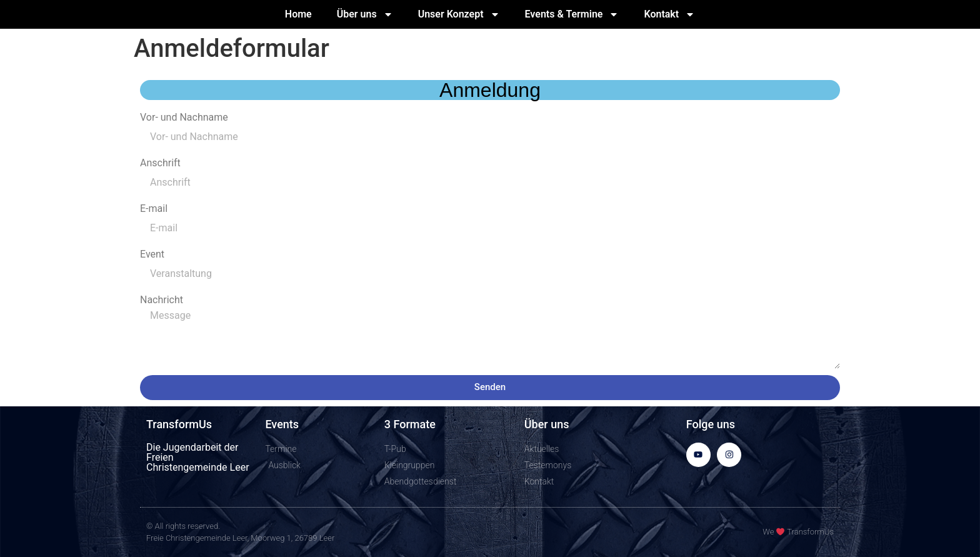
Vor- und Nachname (184, 118)
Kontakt (669, 14)
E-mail (154, 209)
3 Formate (410, 424)
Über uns (365, 14)
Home (298, 14)
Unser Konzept (459, 14)
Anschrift (160, 163)
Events (282, 424)
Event (152, 254)
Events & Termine (572, 14)
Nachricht (162, 300)
